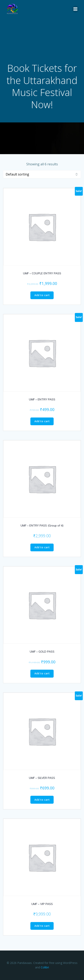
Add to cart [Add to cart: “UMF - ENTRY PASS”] (42, 421)
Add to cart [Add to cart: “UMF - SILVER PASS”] (42, 800)
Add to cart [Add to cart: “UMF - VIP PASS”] (42, 926)
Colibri (45, 967)
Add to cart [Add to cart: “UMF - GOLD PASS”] (42, 673)
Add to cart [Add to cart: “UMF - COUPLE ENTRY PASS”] (42, 295)
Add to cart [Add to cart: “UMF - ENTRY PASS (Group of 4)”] (42, 547)
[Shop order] (42, 174)
